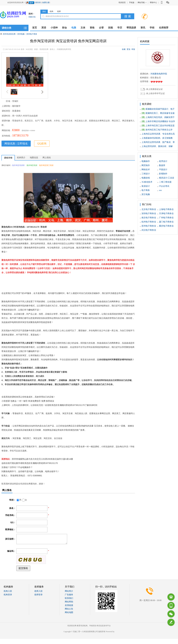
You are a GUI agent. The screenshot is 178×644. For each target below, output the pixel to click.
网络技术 (146, 170)
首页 (35, 28)
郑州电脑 (21, 34)
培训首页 (122, 3)
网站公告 (69, 609)
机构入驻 (8, 591)
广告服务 (69, 595)
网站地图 (69, 612)
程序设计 (163, 161)
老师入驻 (38, 591)
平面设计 (163, 170)
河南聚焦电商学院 (159, 74)
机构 (51, 11)
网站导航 (142, 3)
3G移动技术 (147, 182)
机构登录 (8, 595)
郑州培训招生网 (9, 34)
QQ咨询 (42, 144)
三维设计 (146, 174)
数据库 (162, 165)
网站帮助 (69, 602)
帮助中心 (153, 3)
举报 (133, 49)
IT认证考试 (164, 186)
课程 (44, 12)
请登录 (38, 3)
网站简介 (69, 591)
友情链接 (69, 605)
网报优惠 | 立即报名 (16, 144)
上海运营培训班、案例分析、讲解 (157, 146)
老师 (59, 11)
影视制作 (163, 174)
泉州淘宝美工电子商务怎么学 (157, 130)
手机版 (132, 3)
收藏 (124, 49)
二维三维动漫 (165, 182)
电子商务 (146, 190)
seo (160, 190)
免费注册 (46, 3)
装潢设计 (146, 186)
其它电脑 (146, 194)
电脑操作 (146, 161)
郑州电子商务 (32, 34)
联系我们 (69, 598)
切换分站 (32, 17)
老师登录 (38, 595)
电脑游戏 (146, 178)
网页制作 (146, 165)
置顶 (128, 49)
